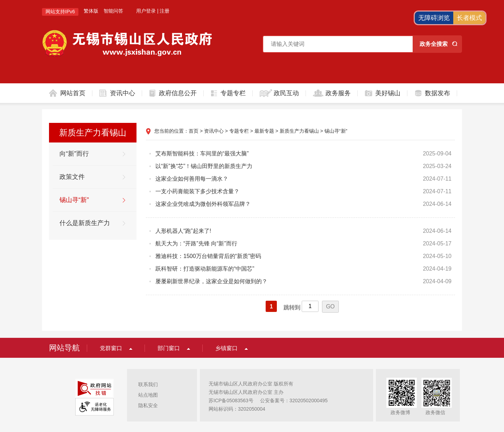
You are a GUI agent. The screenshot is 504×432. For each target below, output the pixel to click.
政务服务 (338, 93)
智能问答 (113, 11)
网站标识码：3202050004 (237, 409)
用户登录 (146, 11)
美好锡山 (388, 93)
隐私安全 (148, 405)
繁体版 (91, 11)
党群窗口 (111, 348)
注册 (164, 11)
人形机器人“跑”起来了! (183, 231)
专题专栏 (233, 93)
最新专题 (264, 131)
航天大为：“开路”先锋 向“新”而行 (196, 243)
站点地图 (148, 395)
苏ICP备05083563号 (231, 400)
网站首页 (73, 93)
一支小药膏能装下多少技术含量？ (197, 191)
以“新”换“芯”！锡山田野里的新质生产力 (204, 166)
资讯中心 (122, 93)
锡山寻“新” (74, 200)
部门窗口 (169, 348)
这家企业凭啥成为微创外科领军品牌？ (203, 204)
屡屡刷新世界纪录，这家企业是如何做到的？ (211, 281)
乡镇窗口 (226, 348)
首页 (194, 131)
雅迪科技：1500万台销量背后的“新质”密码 (208, 256)
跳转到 (292, 308)
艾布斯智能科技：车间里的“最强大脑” (202, 154)
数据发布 (437, 93)
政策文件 (72, 177)
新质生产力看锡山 (299, 131)
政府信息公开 (178, 93)
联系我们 (148, 384)
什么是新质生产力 (85, 223)
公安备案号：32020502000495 (294, 400)
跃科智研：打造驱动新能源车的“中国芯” (205, 269)
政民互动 (286, 93)
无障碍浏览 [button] (434, 18)
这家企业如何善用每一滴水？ (192, 179)
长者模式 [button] (469, 18)
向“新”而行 (74, 154)
